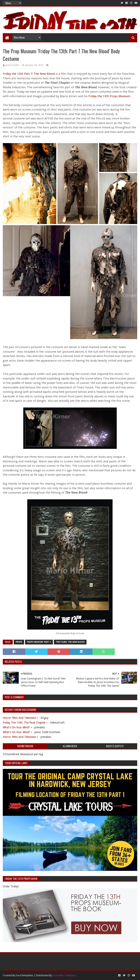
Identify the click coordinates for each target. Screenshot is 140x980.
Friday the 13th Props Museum (109, 96)
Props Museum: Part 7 (39, 642)
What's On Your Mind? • (17, 727)
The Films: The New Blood (70, 642)
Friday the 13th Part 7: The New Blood (29, 74)
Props (19, 642)
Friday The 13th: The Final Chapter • (25, 723)
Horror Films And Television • (20, 718)
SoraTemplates (25, 975)
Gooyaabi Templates (64, 975)
